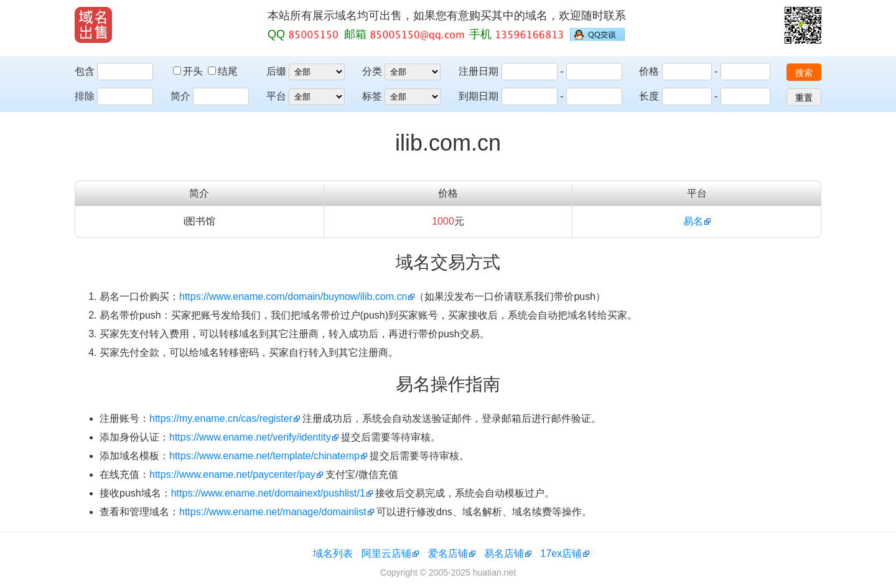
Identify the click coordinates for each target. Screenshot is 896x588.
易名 (693, 221)
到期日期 (478, 96)
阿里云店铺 (386, 553)
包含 (85, 71)
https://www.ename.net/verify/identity (250, 437)
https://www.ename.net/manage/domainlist (273, 512)
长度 (649, 96)
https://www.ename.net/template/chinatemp (264, 456)
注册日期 (478, 71)
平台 (276, 96)
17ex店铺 (562, 553)
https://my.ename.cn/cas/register (221, 418)
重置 (804, 98)
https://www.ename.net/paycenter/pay (232, 474)
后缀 (276, 71)
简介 (180, 96)
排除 (85, 96)
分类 (372, 71)
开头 (189, 71)
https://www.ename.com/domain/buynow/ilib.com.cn (293, 296)
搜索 (804, 73)
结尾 (223, 71)
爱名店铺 (448, 553)
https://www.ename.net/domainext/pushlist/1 (268, 493)
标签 (372, 96)
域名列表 (333, 553)
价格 (649, 71)
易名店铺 (504, 553)
